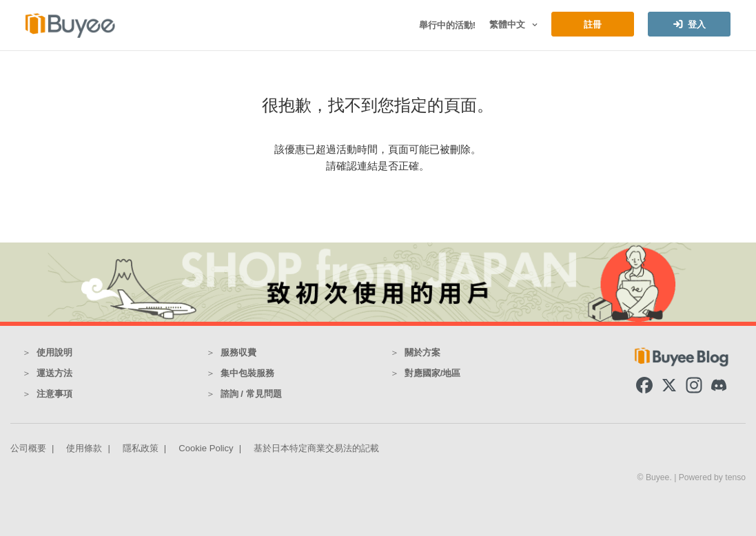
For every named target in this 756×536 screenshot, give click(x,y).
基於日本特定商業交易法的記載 (316, 448)
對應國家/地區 (433, 373)
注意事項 (54, 394)
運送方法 (54, 373)
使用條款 (84, 448)
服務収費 (238, 352)
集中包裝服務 (247, 373)
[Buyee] (70, 25)
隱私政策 (141, 448)
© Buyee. (656, 477)
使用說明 (54, 352)
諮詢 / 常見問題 (251, 394)
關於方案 (422, 352)
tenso (735, 477)
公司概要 (28, 448)
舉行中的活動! (447, 25)
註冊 (593, 24)
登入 (697, 24)
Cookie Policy (206, 448)
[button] (533, 25)
